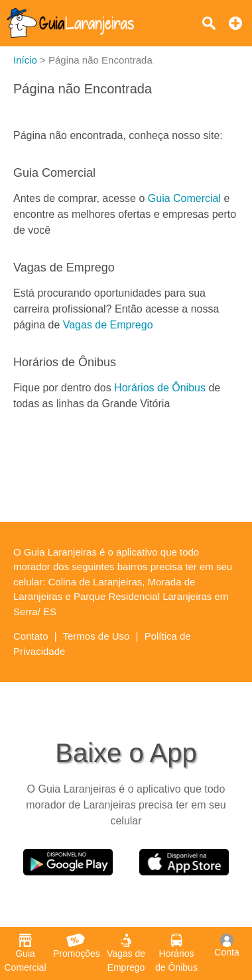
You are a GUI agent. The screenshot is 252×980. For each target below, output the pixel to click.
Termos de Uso (96, 636)
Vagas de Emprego (108, 325)
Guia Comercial (184, 198)
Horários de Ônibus (160, 388)
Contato (31, 636)
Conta (226, 946)
